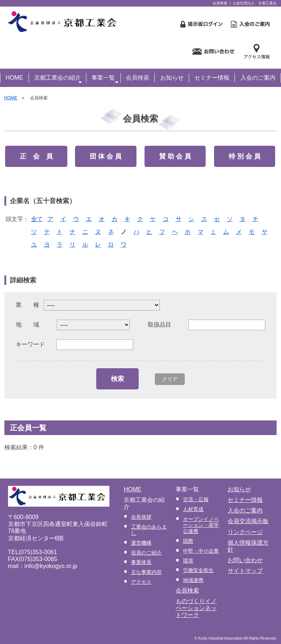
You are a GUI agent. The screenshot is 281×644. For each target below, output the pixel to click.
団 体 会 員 (106, 156)
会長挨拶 (141, 517)
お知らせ (172, 78)
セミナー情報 (212, 78)
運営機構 (141, 543)
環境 (188, 561)
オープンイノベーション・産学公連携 (201, 525)
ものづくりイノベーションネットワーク (196, 608)
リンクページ (245, 532)
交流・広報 (196, 499)
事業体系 (141, 562)
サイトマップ (245, 571)
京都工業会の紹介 (58, 79)
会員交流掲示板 (248, 521)
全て (37, 219)
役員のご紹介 (146, 553)
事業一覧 (105, 79)
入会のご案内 (258, 78)
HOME (14, 78)
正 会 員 (36, 156)
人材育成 (193, 509)
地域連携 (193, 580)
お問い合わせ (245, 560)
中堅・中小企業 (201, 551)
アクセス (141, 582)
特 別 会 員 (245, 156)
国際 (188, 541)
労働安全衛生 (198, 570)
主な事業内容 (146, 572)
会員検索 (138, 78)
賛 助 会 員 (175, 156)
